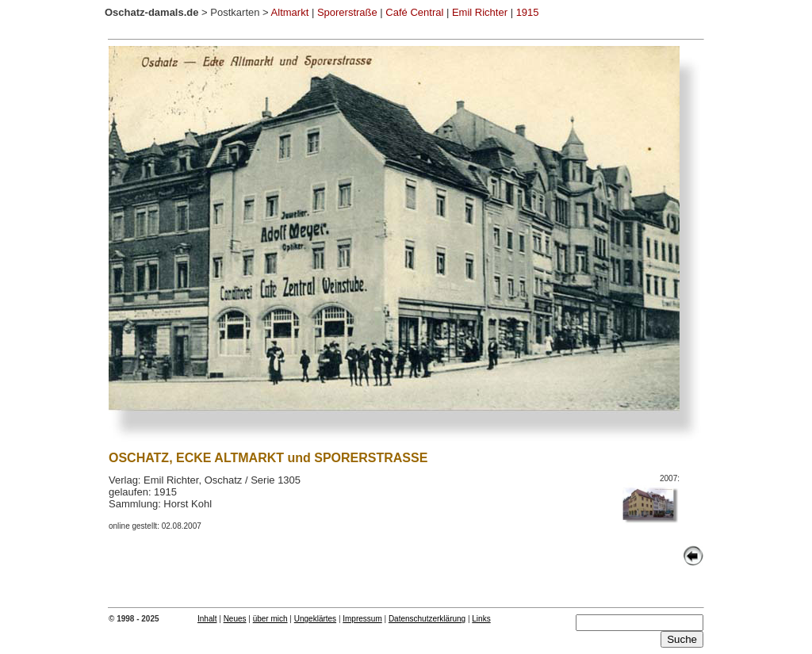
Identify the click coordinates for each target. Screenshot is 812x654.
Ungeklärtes (315, 619)
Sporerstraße (347, 12)
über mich (270, 619)
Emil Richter (480, 12)
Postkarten (235, 12)
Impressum (362, 619)
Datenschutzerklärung (427, 619)
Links (481, 619)
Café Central (414, 12)
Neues (235, 619)
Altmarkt (290, 12)
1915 (528, 12)
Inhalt (207, 619)
